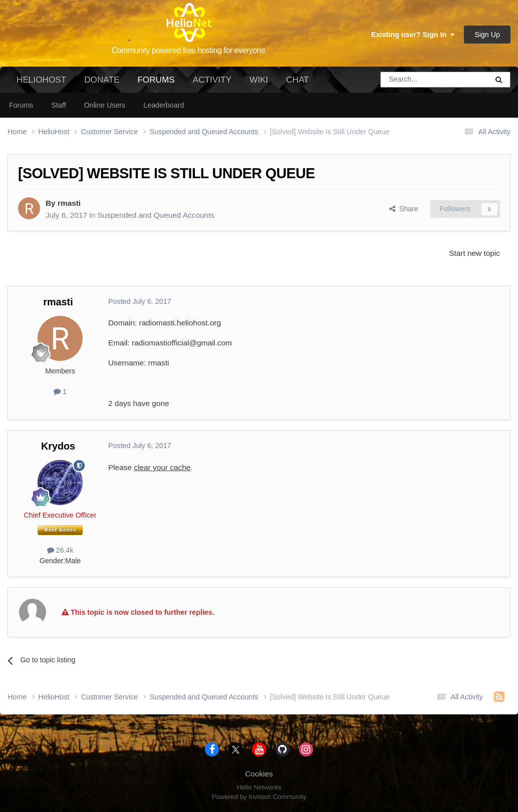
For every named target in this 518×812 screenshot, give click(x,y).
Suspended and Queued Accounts (156, 215)
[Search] (409, 80)
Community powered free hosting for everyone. (190, 50)
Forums (156, 84)
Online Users (105, 105)
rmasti (69, 203)
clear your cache (162, 467)
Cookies (259, 774)
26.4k (60, 550)
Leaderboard (164, 105)
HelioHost (41, 80)
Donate (102, 80)
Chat (297, 80)
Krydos (58, 446)
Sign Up (487, 35)
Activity (212, 80)
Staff (58, 105)
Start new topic (474, 253)
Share (404, 209)
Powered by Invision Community (259, 797)
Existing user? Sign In (413, 35)
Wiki (259, 80)
